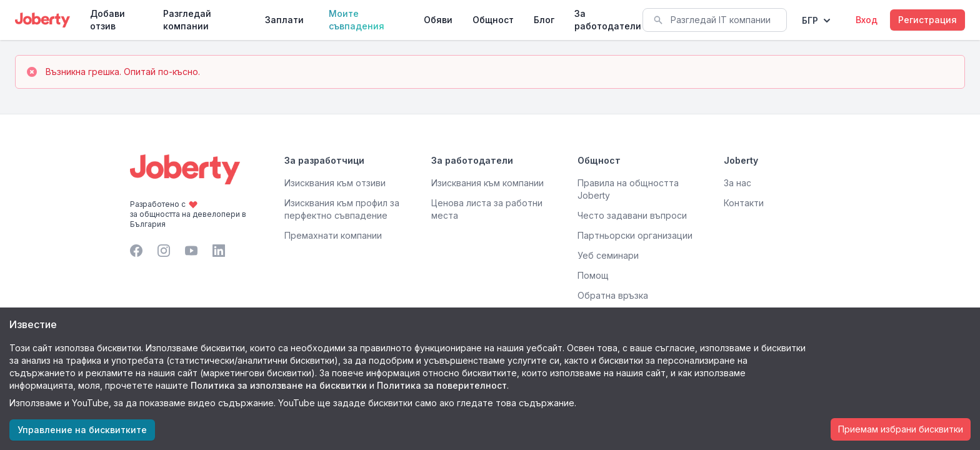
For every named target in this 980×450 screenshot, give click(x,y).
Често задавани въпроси (632, 215)
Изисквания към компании (487, 183)
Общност (493, 20)
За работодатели (608, 20)
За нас (737, 183)
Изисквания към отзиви (335, 183)
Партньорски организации (635, 235)
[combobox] (715, 20)
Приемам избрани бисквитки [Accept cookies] (901, 429)
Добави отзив (107, 20)
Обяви (438, 20)
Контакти (744, 203)
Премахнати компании (333, 235)
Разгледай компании (187, 20)
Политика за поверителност (442, 385)
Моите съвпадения (357, 20)
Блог (544, 20)
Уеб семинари (608, 255)
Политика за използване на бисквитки (279, 385)
